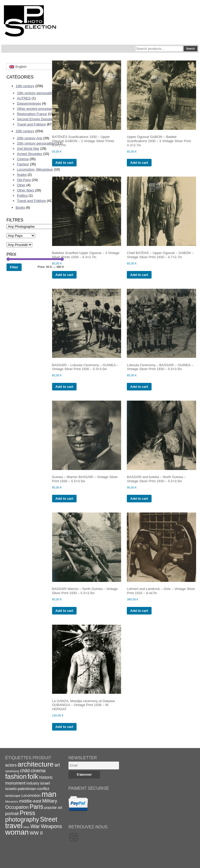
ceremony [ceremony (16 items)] (12, 771)
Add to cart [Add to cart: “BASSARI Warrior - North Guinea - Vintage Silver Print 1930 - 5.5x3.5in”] (64, 611)
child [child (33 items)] (25, 771)
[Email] (94, 765)
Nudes (22, 175)
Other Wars (26, 190)
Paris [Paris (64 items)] (37, 807)
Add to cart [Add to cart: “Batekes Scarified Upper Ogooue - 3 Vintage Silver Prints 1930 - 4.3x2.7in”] (64, 275)
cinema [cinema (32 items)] (38, 771)
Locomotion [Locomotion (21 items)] (31, 795)
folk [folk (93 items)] (33, 776)
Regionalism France (32, 114)
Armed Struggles (30, 154)
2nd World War (28, 149)
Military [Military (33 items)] (50, 801)
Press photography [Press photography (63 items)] (22, 816)
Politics (22, 195)
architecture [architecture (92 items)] (35, 764)
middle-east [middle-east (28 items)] (30, 801)
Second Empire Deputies (36, 119)
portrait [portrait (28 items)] (12, 814)
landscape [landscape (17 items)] (13, 796)
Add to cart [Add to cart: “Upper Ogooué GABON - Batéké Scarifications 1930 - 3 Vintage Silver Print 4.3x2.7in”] (139, 163)
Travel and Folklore (31, 124)
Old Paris (24, 180)
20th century (25, 131)
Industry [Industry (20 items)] (33, 783)
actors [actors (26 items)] (11, 765)
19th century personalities (36, 93)
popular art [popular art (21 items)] (53, 807)
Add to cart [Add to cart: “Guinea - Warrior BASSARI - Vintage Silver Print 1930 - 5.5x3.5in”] (64, 499)
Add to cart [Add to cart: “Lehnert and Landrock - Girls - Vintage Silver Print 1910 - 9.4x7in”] (139, 611)
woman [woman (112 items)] (17, 832)
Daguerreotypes (29, 103)
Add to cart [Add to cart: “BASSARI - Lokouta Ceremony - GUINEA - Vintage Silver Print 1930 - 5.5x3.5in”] (64, 387)
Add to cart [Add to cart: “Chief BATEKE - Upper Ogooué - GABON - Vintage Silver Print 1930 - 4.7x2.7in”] (139, 275)
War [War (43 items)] (35, 826)
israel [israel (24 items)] (45, 783)
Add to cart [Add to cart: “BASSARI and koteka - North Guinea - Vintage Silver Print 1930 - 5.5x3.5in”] (139, 499)
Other (21, 185)
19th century (25, 86)
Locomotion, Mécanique (35, 169)
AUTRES (24, 98)
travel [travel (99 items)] (14, 826)
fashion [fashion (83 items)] (16, 776)
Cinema (23, 159)
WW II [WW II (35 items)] (36, 833)
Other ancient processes (35, 109)
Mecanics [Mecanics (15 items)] (12, 801)
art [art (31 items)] (57, 765)
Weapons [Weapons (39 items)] (51, 826)
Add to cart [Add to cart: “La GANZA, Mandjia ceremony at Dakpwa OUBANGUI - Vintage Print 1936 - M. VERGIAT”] (64, 727)
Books (20, 207)
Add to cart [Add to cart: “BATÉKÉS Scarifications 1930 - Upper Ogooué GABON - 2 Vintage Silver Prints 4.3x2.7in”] (64, 163)
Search (190, 49)
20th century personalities (36, 143)
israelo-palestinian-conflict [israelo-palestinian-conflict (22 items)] (27, 789)
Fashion (23, 164)
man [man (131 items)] (49, 794)
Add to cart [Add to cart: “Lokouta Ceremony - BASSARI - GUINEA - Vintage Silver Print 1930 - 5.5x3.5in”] (139, 387)
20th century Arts (30, 138)
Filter (14, 267)
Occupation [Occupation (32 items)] (17, 807)
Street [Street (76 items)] (49, 819)
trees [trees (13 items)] (27, 827)
